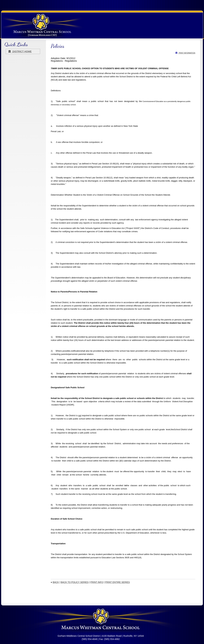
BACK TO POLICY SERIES (75, 582)
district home (20, 51)
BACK (56, 582)
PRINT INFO (97, 582)
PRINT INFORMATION (185, 53)
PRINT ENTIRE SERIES (117, 582)
